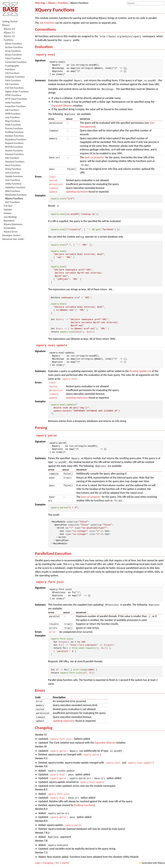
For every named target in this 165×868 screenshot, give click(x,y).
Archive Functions (14, 47)
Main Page (40, 3)
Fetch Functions (13, 80)
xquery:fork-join (61, 739)
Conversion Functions (16, 62)
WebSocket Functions (16, 195)
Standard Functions (15, 162)
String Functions (13, 169)
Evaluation (44, 47)
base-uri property (94, 157)
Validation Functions (15, 187)
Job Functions (12, 110)
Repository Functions (16, 139)
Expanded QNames (62, 106)
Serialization (10, 228)
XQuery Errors (11, 232)
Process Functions (14, 128)
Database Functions (15, 77)
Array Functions (13, 51)
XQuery (6, 25)
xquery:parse (58, 751)
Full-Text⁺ (8, 206)
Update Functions (14, 176)
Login (38, 863)
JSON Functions (13, 114)
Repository (9, 221)
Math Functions (13, 125)
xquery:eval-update (140, 763)
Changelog (44, 728)
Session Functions (14, 151)
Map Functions (13, 121)
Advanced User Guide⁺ (13, 239)
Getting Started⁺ (10, 21)
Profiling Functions (14, 132)
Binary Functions (13, 55)
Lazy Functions (12, 117)
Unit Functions (12, 173)
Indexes (7, 213)
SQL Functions (12, 158)
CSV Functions (12, 73)
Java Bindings (10, 217)
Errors (40, 690)
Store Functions (13, 165)
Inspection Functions (15, 106)
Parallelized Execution (53, 553)
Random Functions (14, 136)
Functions (9, 40)
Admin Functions (14, 44)
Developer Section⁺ (12, 235)
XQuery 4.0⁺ (10, 29)
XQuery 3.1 (9, 32)
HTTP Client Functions (16, 99)
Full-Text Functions (14, 88)
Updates (8, 210)
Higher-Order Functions (17, 92)
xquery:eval (70, 379)
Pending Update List (140, 371)
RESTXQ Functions (14, 147)
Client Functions (13, 58)
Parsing (41, 428)
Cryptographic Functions (12, 68)
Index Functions (13, 103)
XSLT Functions (12, 202)
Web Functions (13, 191)
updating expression (77, 192)
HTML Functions (13, 95)
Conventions (45, 29)
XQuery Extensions (13, 224)
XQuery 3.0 (9, 36)
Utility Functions (13, 184)
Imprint (65, 863)
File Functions (12, 84)
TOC (57, 863)
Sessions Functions (14, 154)
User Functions (13, 180)
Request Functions (14, 143)
